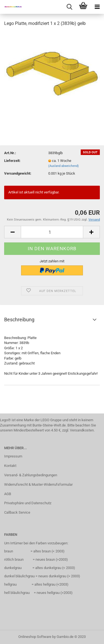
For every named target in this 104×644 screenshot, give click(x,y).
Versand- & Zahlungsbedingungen (31, 475)
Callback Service (17, 512)
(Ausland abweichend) (64, 166)
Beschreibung (19, 320)
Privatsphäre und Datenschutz (28, 503)
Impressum (13, 456)
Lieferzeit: (12, 161)
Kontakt (10, 466)
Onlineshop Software (35, 637)
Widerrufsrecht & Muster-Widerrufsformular (38, 484)
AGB (8, 494)
